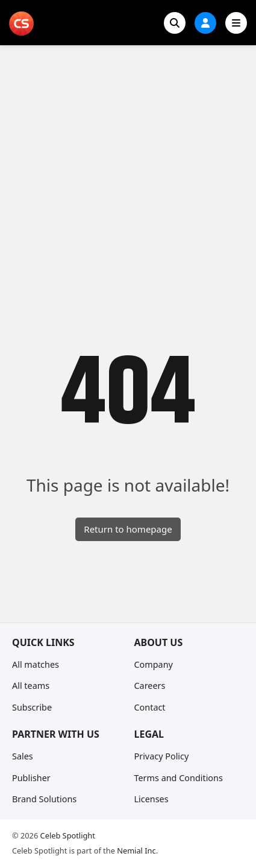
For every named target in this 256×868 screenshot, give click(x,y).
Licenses (151, 799)
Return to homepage (128, 529)
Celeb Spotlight (68, 835)
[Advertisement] (128, 179)
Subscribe (32, 707)
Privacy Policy (162, 756)
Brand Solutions (44, 799)
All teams (31, 686)
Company (154, 664)
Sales (23, 756)
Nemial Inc (136, 851)
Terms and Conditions (179, 778)
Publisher (31, 778)
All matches (36, 664)
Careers (150, 686)
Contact (150, 707)
